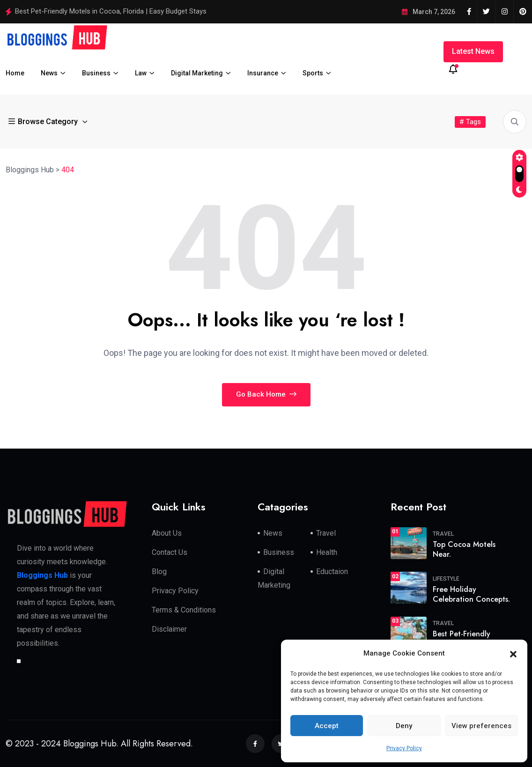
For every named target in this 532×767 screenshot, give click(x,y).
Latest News (473, 51)
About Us (167, 533)
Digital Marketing (197, 73)
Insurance (263, 73)
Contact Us (170, 552)
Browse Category (44, 122)
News (49, 73)
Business (96, 73)
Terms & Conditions (184, 610)
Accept (327, 726)
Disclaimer (169, 629)
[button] (513, 654)
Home (15, 73)
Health (327, 552)
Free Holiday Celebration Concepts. (471, 594)
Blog (159, 572)
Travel (326, 533)
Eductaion (332, 572)
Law (141, 73)
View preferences (481, 726)
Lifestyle (446, 579)
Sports (313, 73)
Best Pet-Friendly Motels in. (462, 639)
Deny (404, 726)
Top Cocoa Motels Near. (464, 549)
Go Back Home (266, 394)
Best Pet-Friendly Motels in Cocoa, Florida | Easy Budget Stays (111, 11)
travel (443, 534)
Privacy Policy (404, 748)
